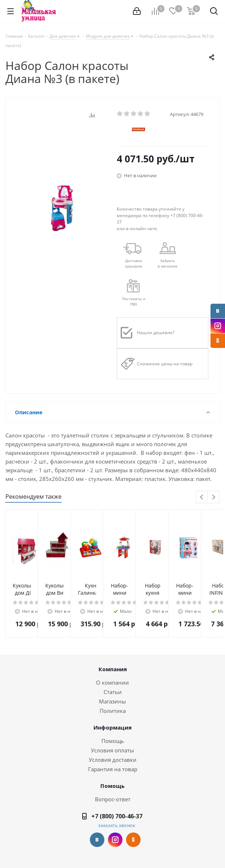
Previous (202, 497)
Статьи (113, 692)
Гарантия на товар (113, 769)
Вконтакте (218, 311)
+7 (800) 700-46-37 (117, 816)
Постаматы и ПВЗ (134, 301)
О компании (112, 682)
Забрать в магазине (168, 263)
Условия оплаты (112, 750)
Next (214, 497)
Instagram (218, 326)
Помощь (113, 741)
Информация (112, 727)
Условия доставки (113, 760)
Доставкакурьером (134, 263)
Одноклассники (218, 341)
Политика (113, 711)
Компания (113, 669)
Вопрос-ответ (113, 799)
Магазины (112, 701)
